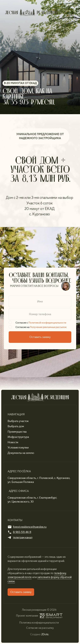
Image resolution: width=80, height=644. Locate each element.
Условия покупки (18, 448)
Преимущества (17, 432)
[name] (40, 301)
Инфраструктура (18, 437)
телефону (60, 573)
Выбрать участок (18, 421)
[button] (21, 592)
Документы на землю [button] (21, 453)
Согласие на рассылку (40, 628)
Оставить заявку (40, 337)
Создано (40, 634)
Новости (13, 442)
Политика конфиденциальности (39, 623)
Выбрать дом (16, 426)
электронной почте (20, 577)
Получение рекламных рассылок (48, 327)
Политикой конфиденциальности (47, 323)
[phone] (40, 314)
